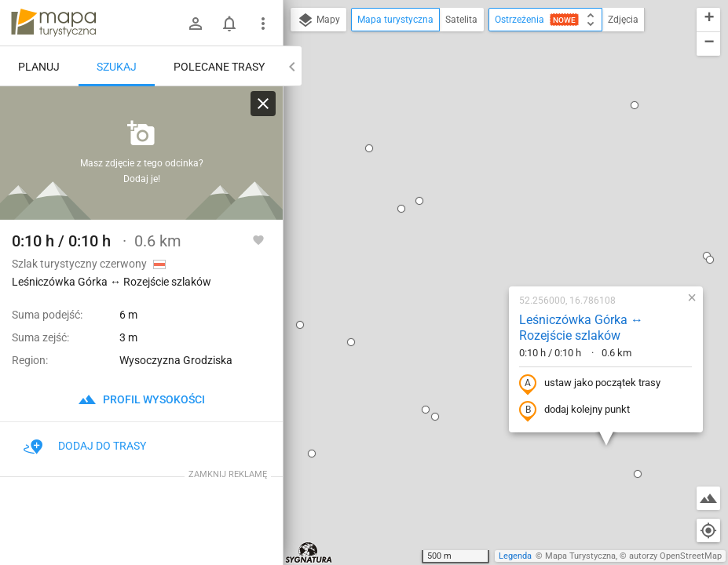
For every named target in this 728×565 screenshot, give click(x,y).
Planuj (39, 67)
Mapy (318, 20)
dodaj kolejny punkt (473, 241)
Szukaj (117, 67)
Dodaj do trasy (85, 446)
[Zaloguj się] (196, 24)
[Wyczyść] (263, 104)
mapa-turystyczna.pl (53, 23)
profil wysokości (141, 399)
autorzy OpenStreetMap (675, 556)
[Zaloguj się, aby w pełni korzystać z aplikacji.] (258, 239)
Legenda (515, 556)
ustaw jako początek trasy (488, 214)
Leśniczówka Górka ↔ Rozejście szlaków (480, 159)
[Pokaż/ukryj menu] (263, 24)
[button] (300, 39)
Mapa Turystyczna (580, 556)
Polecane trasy (219, 67)
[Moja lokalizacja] (708, 530)
